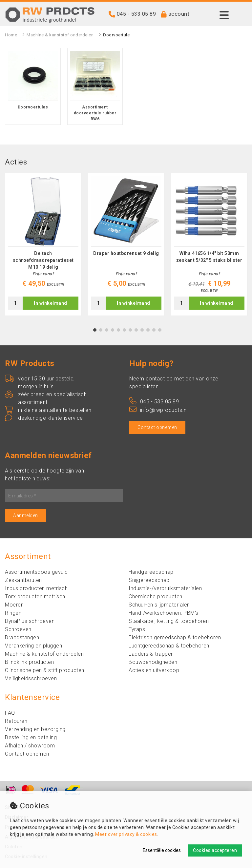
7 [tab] (130, 330)
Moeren (14, 605)
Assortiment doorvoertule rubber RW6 (95, 113)
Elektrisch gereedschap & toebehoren (175, 637)
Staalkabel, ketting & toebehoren (169, 621)
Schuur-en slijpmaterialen (159, 605)
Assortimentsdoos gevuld (36, 572)
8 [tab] (136, 330)
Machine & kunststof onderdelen (60, 35)
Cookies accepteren (215, 850)
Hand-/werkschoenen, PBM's (164, 613)
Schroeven (18, 629)
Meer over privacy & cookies (126, 834)
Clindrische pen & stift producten (45, 670)
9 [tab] (142, 330)
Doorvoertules (33, 107)
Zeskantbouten (23, 580)
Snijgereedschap (149, 580)
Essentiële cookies (162, 850)
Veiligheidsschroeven (31, 678)
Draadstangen (22, 637)
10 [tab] (148, 330)
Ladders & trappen (151, 654)
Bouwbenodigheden (153, 662)
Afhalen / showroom (30, 746)
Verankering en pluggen (33, 646)
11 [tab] (154, 330)
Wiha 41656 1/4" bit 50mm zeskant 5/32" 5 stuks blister (209, 257)
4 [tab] (113, 330)
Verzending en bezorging (35, 729)
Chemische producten (156, 597)
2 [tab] (101, 330)
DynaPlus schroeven (30, 621)
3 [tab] (107, 330)
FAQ (10, 713)
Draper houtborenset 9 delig (126, 253)
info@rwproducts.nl (158, 410)
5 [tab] (119, 330)
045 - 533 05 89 (136, 14)
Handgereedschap (151, 572)
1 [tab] (95, 330)
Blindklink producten (29, 662)
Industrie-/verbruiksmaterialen (165, 588)
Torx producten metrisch (35, 597)
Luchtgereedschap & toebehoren (169, 646)
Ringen (13, 613)
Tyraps (137, 629)
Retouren (16, 721)
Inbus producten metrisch (36, 588)
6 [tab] (125, 330)
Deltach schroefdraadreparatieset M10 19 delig (43, 260)
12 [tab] (160, 330)
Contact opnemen (157, 427)
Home (11, 35)
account (179, 14)
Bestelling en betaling (31, 737)
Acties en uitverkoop (154, 670)
